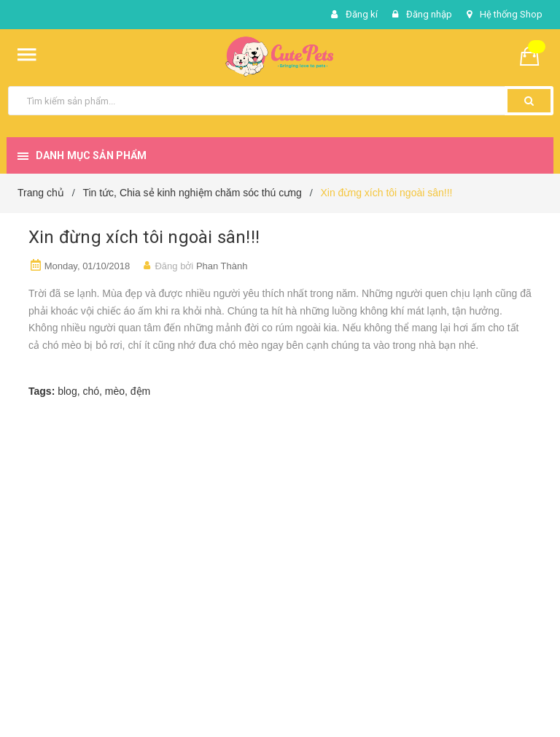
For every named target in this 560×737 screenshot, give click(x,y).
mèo (115, 391)
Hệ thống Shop (511, 14)
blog (67, 391)
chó (91, 391)
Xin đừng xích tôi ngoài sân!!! (144, 237)
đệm (140, 391)
